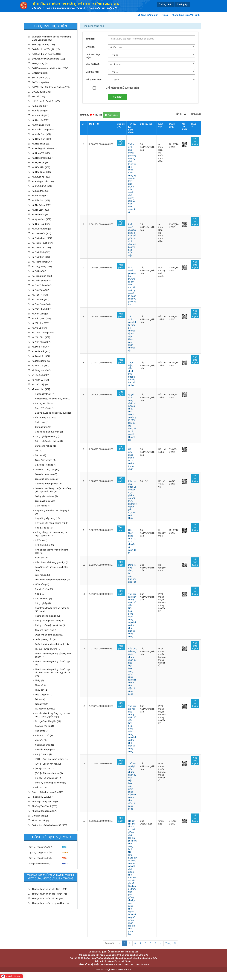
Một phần (121, 143)
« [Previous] (119, 943)
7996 (64, 858)
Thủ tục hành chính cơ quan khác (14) (51, 903)
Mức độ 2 (121, 393)
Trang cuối (171, 943)
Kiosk (165, 15)
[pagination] (186, 114)
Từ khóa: (90, 39)
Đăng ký (183, 4)
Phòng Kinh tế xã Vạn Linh (187, 15)
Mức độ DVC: (93, 64)
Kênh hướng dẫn (148, 15)
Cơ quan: (91, 47)
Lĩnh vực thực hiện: (93, 56)
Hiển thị (178, 114)
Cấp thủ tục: (92, 72)
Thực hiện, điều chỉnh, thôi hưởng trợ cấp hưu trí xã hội (132, 374)
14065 (65, 853)
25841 (65, 864)
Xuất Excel (112, 115)
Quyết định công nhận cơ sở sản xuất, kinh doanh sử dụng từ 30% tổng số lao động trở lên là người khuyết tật (132, 417)
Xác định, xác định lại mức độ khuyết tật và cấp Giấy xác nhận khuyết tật (132, 333)
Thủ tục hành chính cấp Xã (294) (48, 898)
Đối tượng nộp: (94, 80)
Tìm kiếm (117, 97)
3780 (64, 847)
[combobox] (151, 47)
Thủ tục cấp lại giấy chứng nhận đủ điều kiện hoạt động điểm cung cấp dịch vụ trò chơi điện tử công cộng (132, 786)
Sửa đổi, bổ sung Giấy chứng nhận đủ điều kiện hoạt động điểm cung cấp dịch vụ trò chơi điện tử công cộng (132, 671)
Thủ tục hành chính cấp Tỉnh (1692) (49, 889)
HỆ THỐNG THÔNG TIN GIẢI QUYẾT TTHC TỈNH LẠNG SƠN (76, 4)
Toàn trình (121, 529)
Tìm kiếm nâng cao (93, 26)
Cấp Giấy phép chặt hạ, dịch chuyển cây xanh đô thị (132, 541)
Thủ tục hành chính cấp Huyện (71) (49, 894)
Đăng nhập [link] (166, 4)
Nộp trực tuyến (195, 141)
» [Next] (161, 943)
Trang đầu (110, 943)
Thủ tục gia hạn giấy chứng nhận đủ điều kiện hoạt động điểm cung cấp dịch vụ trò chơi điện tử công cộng (132, 729)
